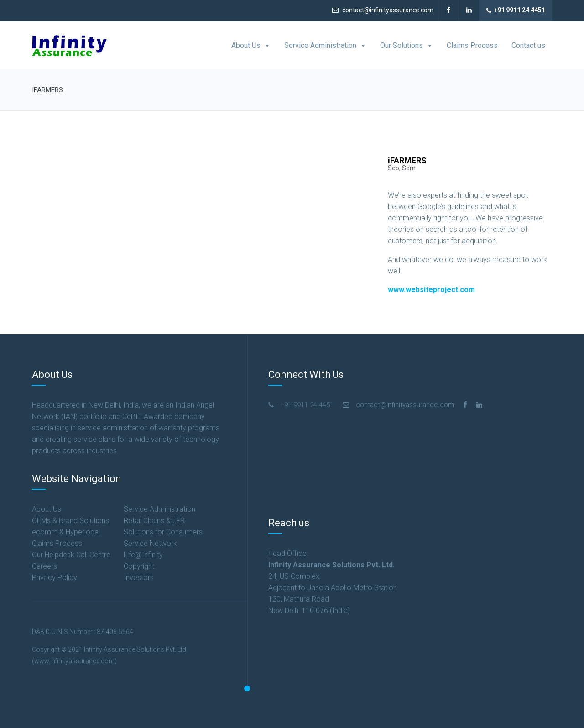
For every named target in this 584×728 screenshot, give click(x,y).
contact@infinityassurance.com (383, 10)
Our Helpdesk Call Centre (71, 555)
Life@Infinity (143, 555)
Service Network (150, 543)
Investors (139, 578)
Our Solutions (407, 46)
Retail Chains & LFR (154, 521)
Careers (44, 566)
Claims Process (472, 45)
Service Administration (325, 46)
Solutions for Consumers (163, 532)
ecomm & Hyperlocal (66, 532)
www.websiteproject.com (431, 290)
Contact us (528, 45)
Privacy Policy (55, 578)
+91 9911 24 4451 (516, 10)
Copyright (139, 566)
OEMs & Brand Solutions (70, 521)
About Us (251, 46)
